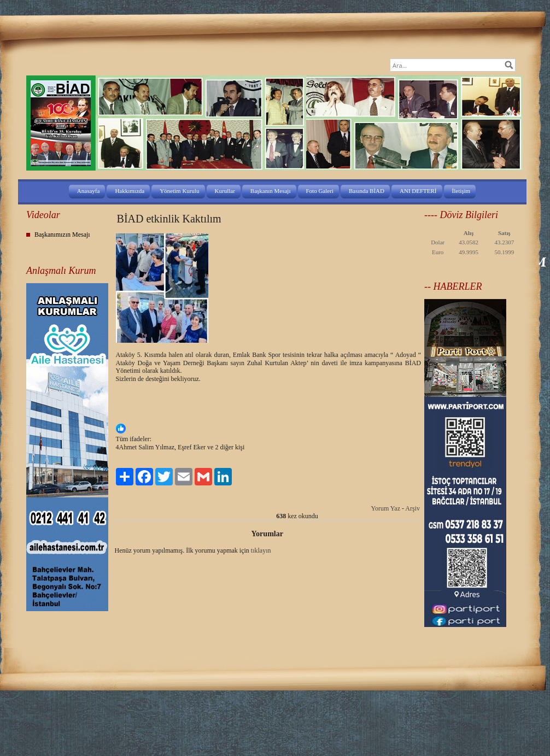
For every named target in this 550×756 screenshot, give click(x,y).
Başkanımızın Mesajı (62, 235)
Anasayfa (89, 191)
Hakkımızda (130, 191)
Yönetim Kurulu (179, 191)
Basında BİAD (367, 191)
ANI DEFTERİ (418, 191)
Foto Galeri (320, 191)
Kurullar (225, 191)
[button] (268, 430)
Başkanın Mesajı (271, 191)
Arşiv (412, 508)
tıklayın (261, 550)
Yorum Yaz (386, 508)
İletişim (461, 191)
